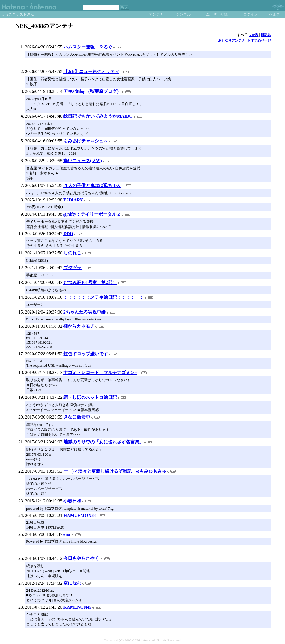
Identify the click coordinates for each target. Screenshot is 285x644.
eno (67, 534)
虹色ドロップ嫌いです (86, 354)
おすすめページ (259, 40)
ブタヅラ (73, 268)
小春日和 (72, 501)
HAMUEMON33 (80, 515)
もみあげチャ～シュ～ (86, 141)
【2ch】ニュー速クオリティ (91, 71)
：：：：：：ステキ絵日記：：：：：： (104, 297)
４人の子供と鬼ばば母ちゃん (92, 185)
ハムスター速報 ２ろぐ (88, 47)
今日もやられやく (82, 558)
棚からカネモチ (79, 326)
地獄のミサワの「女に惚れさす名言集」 (104, 442)
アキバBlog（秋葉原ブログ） (92, 91)
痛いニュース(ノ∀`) (83, 161)
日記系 (266, 35)
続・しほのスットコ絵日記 (90, 397)
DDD (68, 234)
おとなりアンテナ (232, 40)
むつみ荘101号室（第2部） (90, 282)
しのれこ (72, 253)
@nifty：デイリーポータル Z (92, 214)
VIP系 (254, 35)
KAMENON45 (77, 607)
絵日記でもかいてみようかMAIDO (98, 116)
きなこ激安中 (77, 417)
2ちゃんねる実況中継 (85, 312)
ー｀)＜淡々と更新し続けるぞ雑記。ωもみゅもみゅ (115, 471)
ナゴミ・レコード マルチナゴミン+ (100, 372)
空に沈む (72, 583)
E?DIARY (73, 200)
